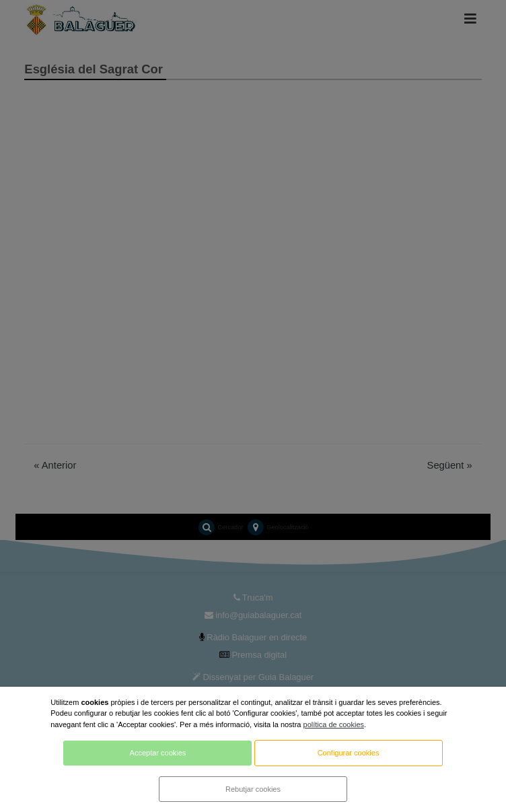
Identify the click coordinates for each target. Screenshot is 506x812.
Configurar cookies (349, 753)
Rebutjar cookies (253, 789)
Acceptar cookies (158, 753)
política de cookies (334, 724)
